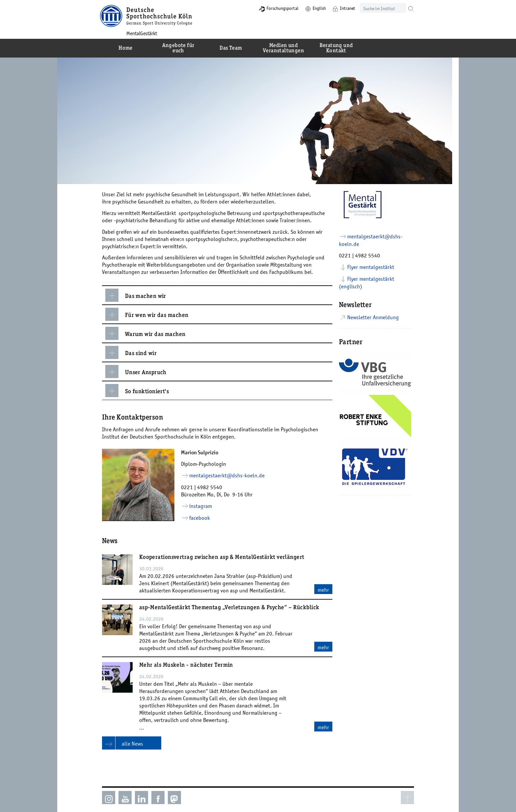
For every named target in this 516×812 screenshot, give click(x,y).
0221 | (190, 487)
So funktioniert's (139, 391)
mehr (325, 590)
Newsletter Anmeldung (374, 317)
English (315, 8)
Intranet (344, 8)
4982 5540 (211, 487)
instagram (202, 506)
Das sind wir (132, 352)
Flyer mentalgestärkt (372, 267)
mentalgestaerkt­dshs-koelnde (228, 475)
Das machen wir (137, 295)
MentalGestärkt (145, 33)
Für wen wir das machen (148, 314)
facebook (201, 518)
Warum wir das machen (147, 333)
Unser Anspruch (137, 371)
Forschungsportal (279, 8)
